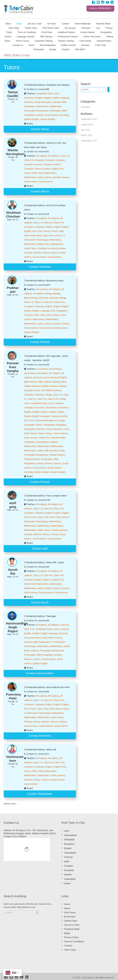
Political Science (57, 455)
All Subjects (53, 156)
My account (70, 28)
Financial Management (46, 420)
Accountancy (42, 289)
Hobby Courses (69, 45)
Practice (66, 49)
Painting (42, 248)
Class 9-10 (59, 223)
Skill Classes (46, 36)
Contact (65, 23)
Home (31, 45)
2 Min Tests (101, 45)
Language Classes (26, 36)
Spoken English (32, 119)
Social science (51, 115)
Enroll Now (47, 32)
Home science (55, 235)
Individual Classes (66, 32)
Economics (29, 98)
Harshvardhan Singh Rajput (17, 627)
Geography (61, 311)
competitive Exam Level (47, 93)
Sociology (64, 115)
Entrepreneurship (59, 416)
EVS (62, 169)
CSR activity (85, 41)
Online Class (31, 28)
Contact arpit (40, 548)
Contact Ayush (40, 602)
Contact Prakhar (40, 342)
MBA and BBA (51, 451)
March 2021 (87, 135)
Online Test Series (92, 36)
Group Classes (88, 32)
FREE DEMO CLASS (17, 55)
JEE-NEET (80, 49)
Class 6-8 (29, 160)
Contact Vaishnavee (40, 794)
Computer (39, 160)
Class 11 (38, 302)
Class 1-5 (65, 156)
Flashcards (39, 49)
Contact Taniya (40, 129)
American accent (41, 377)
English (39, 98)
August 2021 (87, 124)
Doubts (53, 49)
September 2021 (89, 119)
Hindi (34, 173)
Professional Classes (68, 36)
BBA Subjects (45, 382)
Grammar (29, 102)
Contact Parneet (40, 482)
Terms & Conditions (27, 32)
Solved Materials (83, 23)
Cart (98, 28)
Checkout (86, 28)
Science (65, 177)
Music (34, 248)
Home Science (60, 433)
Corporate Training (44, 41)
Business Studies (40, 386)
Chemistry (43, 298)
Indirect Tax (44, 438)
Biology (48, 294)
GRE (61, 231)
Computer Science (33, 164)
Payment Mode (103, 23)
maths (40, 177)
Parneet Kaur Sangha (13, 367)
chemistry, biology (58, 298)
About (8, 23)
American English (58, 377)
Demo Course (22, 41)
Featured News (104, 41)
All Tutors (52, 23)
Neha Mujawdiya (48, 45)
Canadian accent (32, 390)
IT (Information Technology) (37, 713)
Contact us (18, 45)
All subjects (41, 156)
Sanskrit (57, 177)
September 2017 (89, 141)
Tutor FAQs (14, 28)
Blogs (19, 23)
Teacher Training (66, 41)
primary (40, 115)
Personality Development (36, 111)
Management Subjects (47, 442)
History (56, 315)
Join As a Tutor (34, 23)
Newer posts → (11, 804)
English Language (61, 98)
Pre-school (52, 248)
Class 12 (32, 399)
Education (86, 107)
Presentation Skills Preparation (39, 655)
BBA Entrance (31, 382)
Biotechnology (31, 298)
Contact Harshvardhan (40, 673)
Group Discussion (43, 102)
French (28, 173)
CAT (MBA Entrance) (51, 390)
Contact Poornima (40, 736)
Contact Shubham (40, 267)
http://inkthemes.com (26, 907)
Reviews (86, 45)
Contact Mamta (40, 191)
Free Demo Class (51, 28)
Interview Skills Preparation (37, 642)
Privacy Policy (71, 937)
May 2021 (86, 130)
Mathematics (42, 106)
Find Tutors (70, 912)
